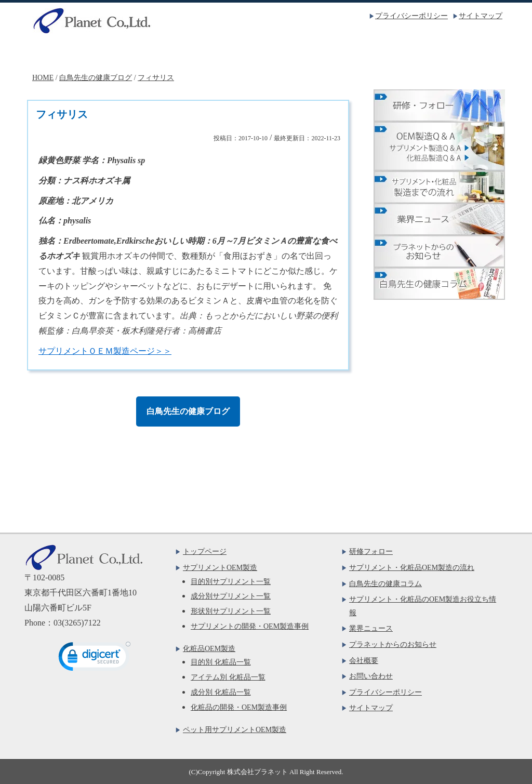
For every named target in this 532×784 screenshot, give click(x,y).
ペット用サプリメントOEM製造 (235, 730)
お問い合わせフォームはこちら (114, 488)
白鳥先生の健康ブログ (188, 411)
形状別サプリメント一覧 (231, 611)
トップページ (75, 52)
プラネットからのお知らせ (393, 645)
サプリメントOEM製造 (170, 52)
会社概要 (362, 52)
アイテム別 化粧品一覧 (228, 677)
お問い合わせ (457, 52)
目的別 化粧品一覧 (221, 662)
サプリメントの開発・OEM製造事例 (250, 626)
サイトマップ (481, 16)
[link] (95, 659)
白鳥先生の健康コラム (385, 584)
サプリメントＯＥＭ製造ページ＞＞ (105, 351)
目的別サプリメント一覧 (231, 582)
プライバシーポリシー (411, 16)
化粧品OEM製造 (266, 52)
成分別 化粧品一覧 (221, 692)
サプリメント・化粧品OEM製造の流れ (412, 568)
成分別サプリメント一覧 (231, 596)
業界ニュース (371, 628)
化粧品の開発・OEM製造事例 (239, 707)
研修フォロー (371, 552)
